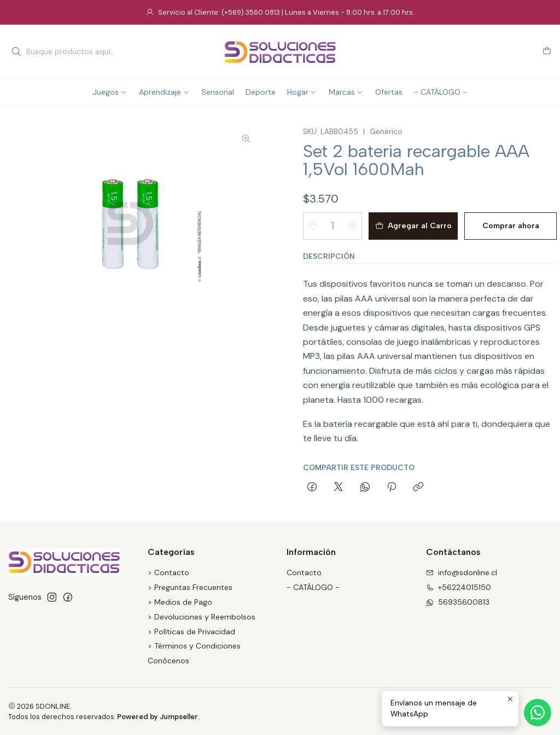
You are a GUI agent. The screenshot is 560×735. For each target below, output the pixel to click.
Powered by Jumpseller (157, 717)
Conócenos (168, 661)
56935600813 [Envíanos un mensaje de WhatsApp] (458, 602)
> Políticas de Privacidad (191, 632)
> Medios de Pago (180, 602)
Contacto (304, 572)
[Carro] (547, 52)
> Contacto (168, 572)
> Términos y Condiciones (194, 646)
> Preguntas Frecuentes (190, 587)
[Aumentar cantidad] (352, 226)
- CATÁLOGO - (313, 587)
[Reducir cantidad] (313, 226)
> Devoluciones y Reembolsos (202, 617)
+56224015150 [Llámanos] (459, 587)
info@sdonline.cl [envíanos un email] (462, 572)
